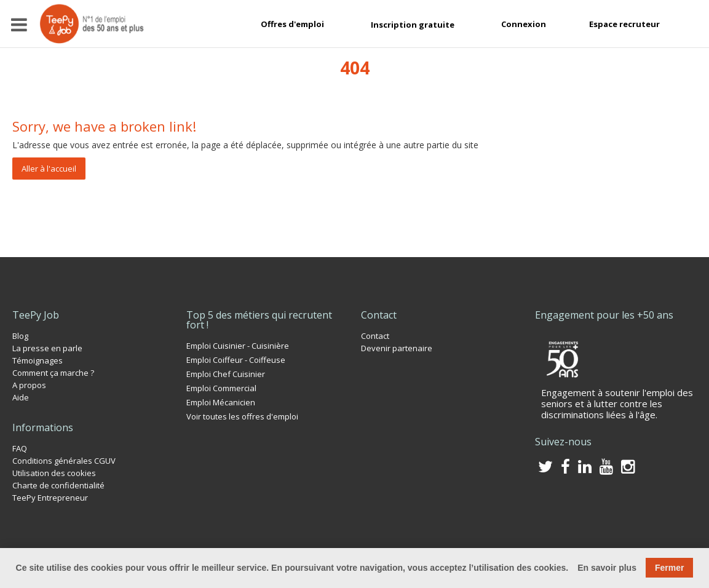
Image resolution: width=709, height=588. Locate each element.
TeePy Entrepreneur (50, 498)
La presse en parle (47, 348)
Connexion (524, 24)
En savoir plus (607, 568)
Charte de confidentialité (58, 485)
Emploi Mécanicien (221, 402)
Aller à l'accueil (49, 169)
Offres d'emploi (292, 24)
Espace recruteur (624, 24)
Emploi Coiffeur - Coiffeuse (236, 360)
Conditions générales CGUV (64, 461)
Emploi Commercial (221, 388)
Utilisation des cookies (54, 473)
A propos (29, 385)
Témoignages (38, 360)
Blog (20, 336)
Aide (21, 397)
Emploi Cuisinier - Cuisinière (238, 346)
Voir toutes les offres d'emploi (242, 416)
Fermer (669, 568)
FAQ (20, 448)
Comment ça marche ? (53, 373)
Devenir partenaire (397, 348)
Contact (375, 336)
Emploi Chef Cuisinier (226, 374)
